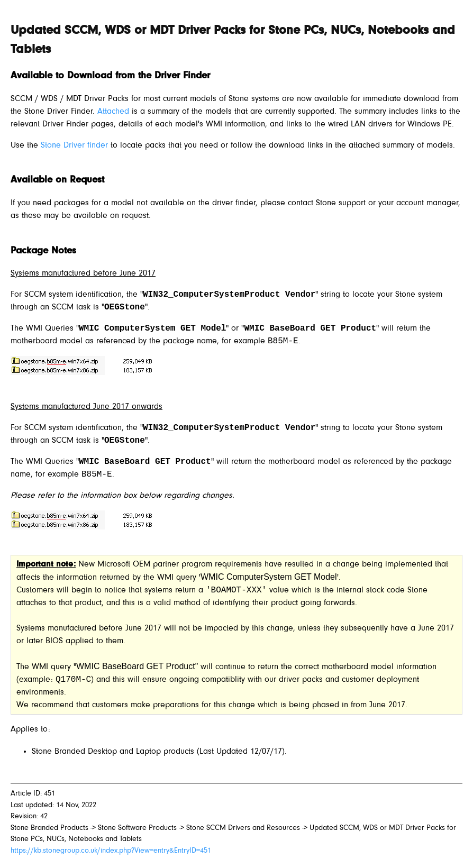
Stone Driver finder (74, 145)
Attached (113, 112)
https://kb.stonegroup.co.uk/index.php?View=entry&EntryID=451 (111, 851)
